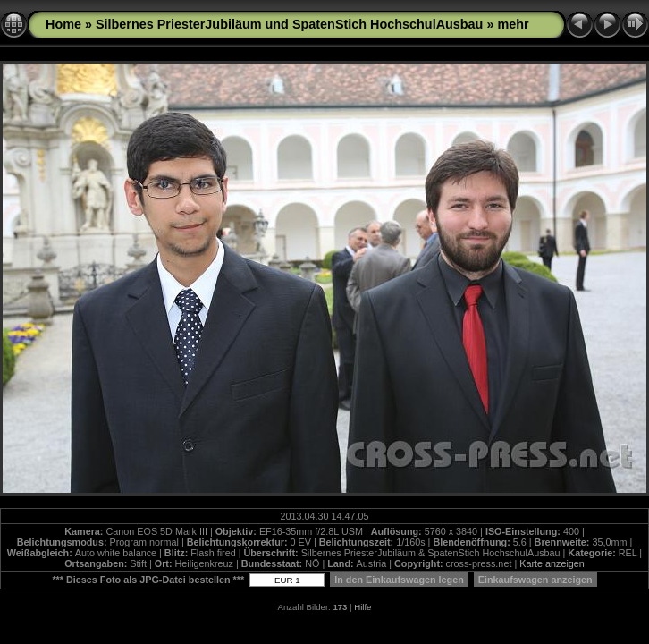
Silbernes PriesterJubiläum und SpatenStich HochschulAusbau (289, 24)
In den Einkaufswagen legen (399, 580)
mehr (513, 24)
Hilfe (362, 607)
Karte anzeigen (552, 563)
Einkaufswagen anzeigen (535, 580)
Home (63, 24)
